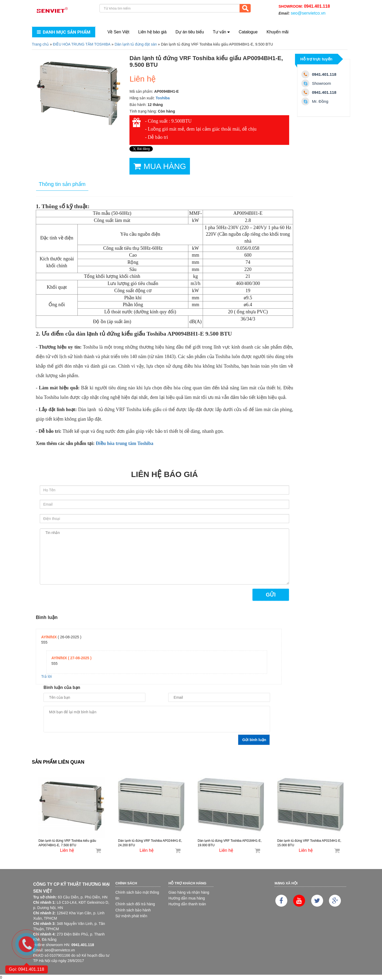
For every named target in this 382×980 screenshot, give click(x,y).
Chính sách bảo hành (133, 910)
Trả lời (46, 676)
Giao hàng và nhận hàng (189, 892)
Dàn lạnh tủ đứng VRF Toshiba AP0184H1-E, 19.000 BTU (230, 843)
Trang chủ (40, 44)
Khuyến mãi (278, 32)
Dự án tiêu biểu (190, 32)
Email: (302, 13)
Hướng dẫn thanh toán (187, 904)
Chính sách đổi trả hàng (135, 904)
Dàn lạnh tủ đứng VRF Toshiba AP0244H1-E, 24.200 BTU (150, 843)
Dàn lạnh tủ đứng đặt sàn (136, 44)
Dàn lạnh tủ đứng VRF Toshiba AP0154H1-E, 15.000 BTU (309, 843)
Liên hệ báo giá (152, 32)
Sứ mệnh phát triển (131, 916)
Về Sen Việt (118, 32)
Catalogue (248, 32)
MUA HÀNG (160, 166)
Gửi (271, 595)
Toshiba (163, 98)
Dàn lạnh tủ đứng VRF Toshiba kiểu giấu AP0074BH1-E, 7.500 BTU (67, 843)
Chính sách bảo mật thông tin (137, 895)
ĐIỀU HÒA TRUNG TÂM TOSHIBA (82, 44)
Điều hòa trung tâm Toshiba (125, 443)
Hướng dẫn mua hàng (187, 898)
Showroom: (304, 6)
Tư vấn (221, 32)
